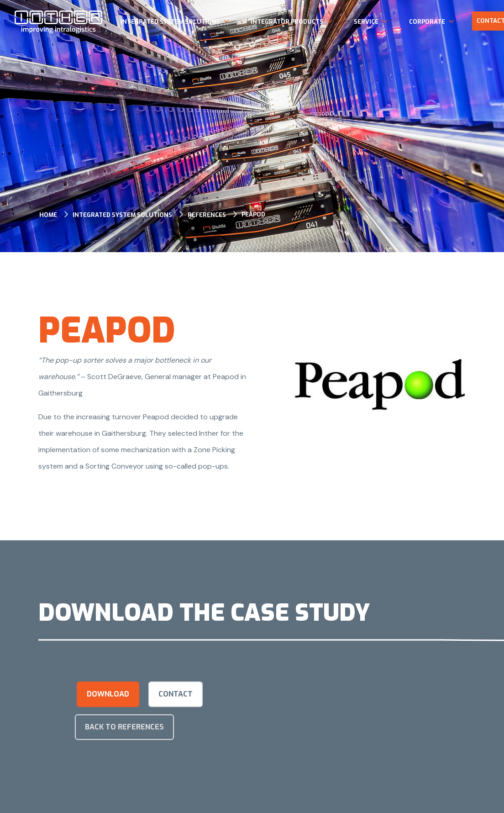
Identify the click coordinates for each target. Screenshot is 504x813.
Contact (176, 694)
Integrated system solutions (170, 22)
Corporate (427, 22)
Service (366, 22)
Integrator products (287, 22)
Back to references (124, 727)
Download (108, 694)
